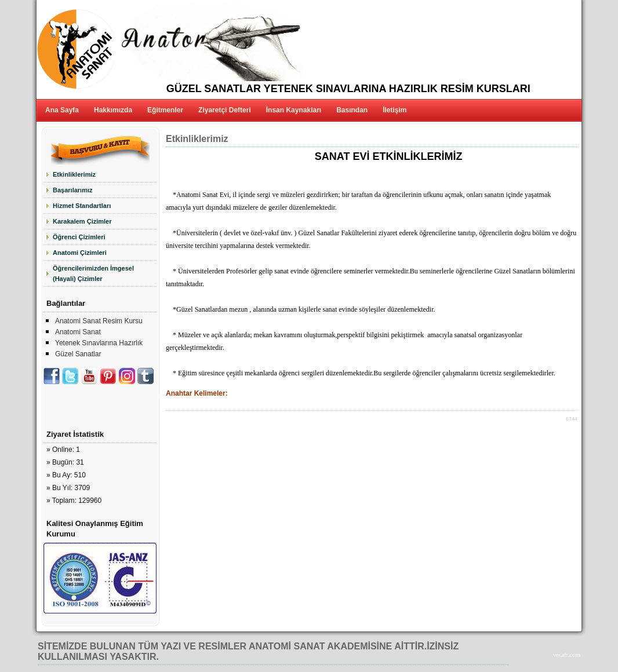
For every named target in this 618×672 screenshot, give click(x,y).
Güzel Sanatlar (78, 354)
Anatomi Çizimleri (80, 253)
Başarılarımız (72, 190)
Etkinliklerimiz (74, 174)
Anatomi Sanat (78, 332)
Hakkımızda (113, 110)
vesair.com (567, 655)
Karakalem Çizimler (82, 221)
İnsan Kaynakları (294, 110)
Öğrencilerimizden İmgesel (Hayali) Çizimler (93, 273)
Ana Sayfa (62, 110)
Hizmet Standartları (82, 206)
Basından (352, 110)
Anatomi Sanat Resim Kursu (99, 321)
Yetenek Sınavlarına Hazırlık (99, 343)
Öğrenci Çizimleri (79, 237)
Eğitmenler (165, 110)
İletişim (395, 110)
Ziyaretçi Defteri (225, 110)
